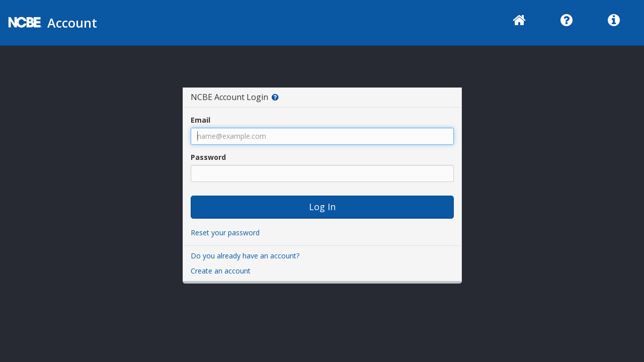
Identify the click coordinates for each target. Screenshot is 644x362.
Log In (322, 207)
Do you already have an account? (245, 256)
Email (200, 120)
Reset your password (225, 233)
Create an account (221, 271)
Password (208, 157)
